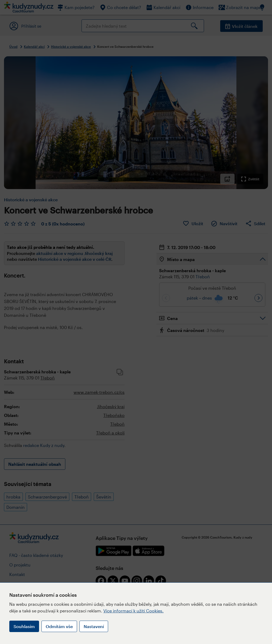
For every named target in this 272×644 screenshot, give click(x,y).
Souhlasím (24, 626)
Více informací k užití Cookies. (133, 611)
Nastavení (94, 626)
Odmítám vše (59, 626)
